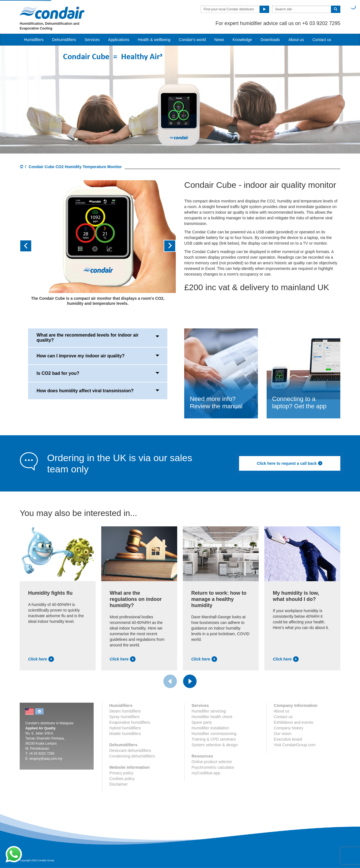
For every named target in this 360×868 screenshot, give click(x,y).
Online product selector (212, 762)
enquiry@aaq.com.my (46, 759)
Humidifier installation (210, 728)
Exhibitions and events (293, 722)
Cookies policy (122, 779)
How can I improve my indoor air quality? (98, 355)
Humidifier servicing (209, 711)
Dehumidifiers (64, 40)
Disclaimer (119, 784)
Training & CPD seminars (214, 739)
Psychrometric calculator (213, 767)
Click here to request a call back (290, 463)
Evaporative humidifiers (130, 722)
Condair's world (192, 40)
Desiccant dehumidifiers (130, 750)
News (219, 40)
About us (296, 40)
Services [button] (92, 40)
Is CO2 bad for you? (98, 373)
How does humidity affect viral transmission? (98, 390)
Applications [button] (119, 40)
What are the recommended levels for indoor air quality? (98, 338)
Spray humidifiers (125, 717)
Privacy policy (121, 773)
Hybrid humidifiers (125, 728)
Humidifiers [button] (34, 40)
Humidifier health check (212, 717)
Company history (288, 728)
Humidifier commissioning (214, 734)
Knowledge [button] (242, 40)
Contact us (322, 40)
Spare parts (202, 722)
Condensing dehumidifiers (132, 756)
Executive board (288, 739)
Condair (52, 13)
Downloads (270, 40)
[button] (31, 246)
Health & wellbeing (154, 40)
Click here (41, 659)
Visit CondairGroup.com (294, 745)
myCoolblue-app (206, 773)
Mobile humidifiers (125, 734)
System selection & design (215, 745)
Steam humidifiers (125, 711)
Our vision (283, 734)
